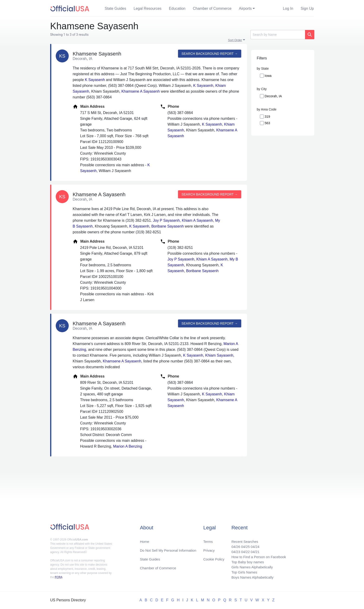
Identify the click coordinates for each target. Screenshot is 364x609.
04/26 (232, 544)
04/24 (253, 544)
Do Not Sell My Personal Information (170, 547)
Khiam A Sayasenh (197, 220)
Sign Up (307, 8)
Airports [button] (245, 8)
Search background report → (209, 54)
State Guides (115, 8)
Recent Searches (242, 538)
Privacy (209, 547)
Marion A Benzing (128, 446)
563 (267, 123)
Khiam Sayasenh (219, 355)
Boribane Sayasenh (168, 226)
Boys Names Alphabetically (250, 577)
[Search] (278, 35)
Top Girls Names (241, 572)
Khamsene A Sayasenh (141, 91)
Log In (288, 8)
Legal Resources (148, 8)
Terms (208, 538)
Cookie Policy (214, 557)
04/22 (243, 549)
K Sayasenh (95, 80)
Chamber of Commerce (212, 8)
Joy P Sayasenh (166, 220)
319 (267, 117)
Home (145, 538)
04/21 (253, 549)
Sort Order (235, 40)
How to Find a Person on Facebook (257, 555)
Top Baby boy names (245, 560)
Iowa (268, 76)
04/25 (243, 544)
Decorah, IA (273, 96)
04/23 (232, 549)
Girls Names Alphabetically (250, 566)
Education (177, 8)
